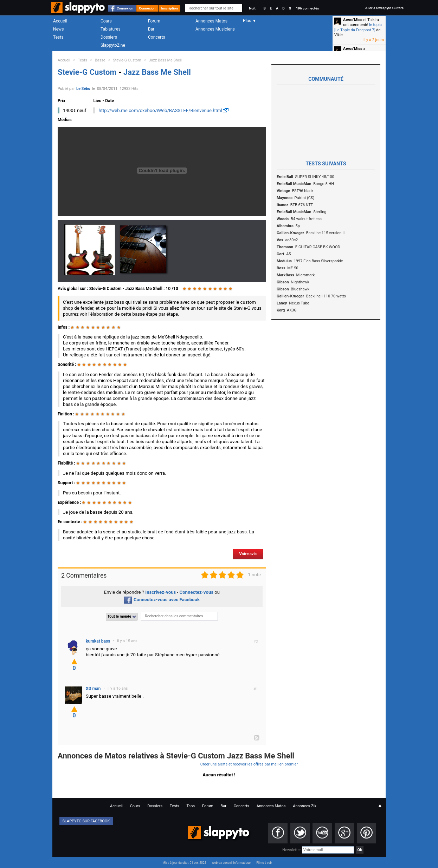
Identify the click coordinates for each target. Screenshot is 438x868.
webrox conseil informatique (231, 863)
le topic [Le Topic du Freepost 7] (358, 27)
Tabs (191, 806)
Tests (58, 37)
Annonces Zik (305, 806)
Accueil (60, 21)
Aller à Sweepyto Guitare (384, 8)
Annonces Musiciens (215, 29)
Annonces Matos (211, 21)
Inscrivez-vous (160, 592)
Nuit (252, 8)
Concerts (157, 37)
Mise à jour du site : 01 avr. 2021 (184, 863)
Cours (106, 21)
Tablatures (111, 29)
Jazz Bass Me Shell (165, 60)
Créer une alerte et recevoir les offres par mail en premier (249, 764)
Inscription (169, 8)
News (58, 29)
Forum (154, 21)
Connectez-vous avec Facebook (162, 600)
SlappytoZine (113, 45)
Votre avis (248, 554)
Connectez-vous (197, 592)
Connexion (125, 8)
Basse (100, 60)
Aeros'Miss (353, 20)
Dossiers (109, 37)
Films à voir (264, 863)
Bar (151, 29)
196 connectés (307, 8)
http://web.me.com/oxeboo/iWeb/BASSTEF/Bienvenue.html (160, 110)
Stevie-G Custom (127, 60)
